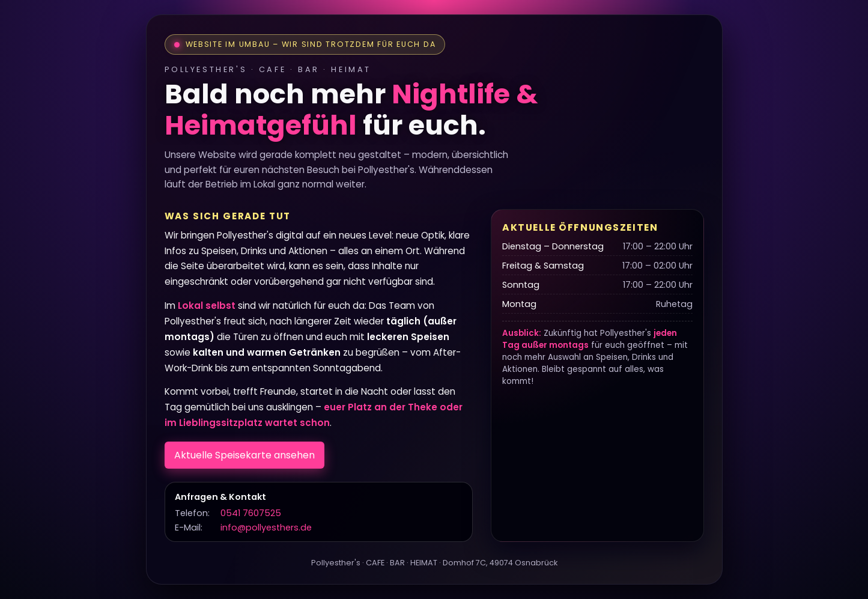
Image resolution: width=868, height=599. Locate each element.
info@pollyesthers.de (266, 528)
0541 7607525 (251, 513)
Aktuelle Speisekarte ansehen (244, 455)
